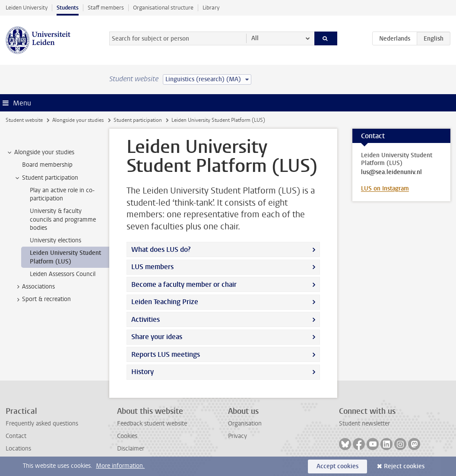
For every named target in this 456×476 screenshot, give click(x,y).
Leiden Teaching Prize (165, 302)
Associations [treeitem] (34, 287)
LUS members (152, 267)
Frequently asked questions (42, 424)
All (255, 38)
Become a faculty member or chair (184, 284)
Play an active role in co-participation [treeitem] (62, 194)
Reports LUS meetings (166, 354)
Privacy (237, 436)
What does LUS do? (161, 249)
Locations (18, 449)
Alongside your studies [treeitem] (40, 152)
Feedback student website (152, 424)
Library (211, 8)
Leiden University (27, 8)
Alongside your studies (78, 120)
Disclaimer (131, 449)
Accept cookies (337, 466)
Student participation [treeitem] (46, 178)
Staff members (106, 8)
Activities (146, 319)
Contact (16, 436)
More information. (120, 466)
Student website (24, 120)
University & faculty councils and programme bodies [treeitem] (63, 219)
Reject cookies (404, 466)
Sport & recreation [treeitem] (42, 299)
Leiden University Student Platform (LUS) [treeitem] (65, 257)
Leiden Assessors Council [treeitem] (63, 274)
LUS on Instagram (385, 189)
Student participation (138, 120)
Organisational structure (163, 8)
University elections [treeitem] (55, 240)
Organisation (245, 424)
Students (68, 8)
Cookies (127, 436)
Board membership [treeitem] (47, 165)
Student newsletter (364, 424)
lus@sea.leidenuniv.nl (391, 172)
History (142, 372)
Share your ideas (157, 337)
